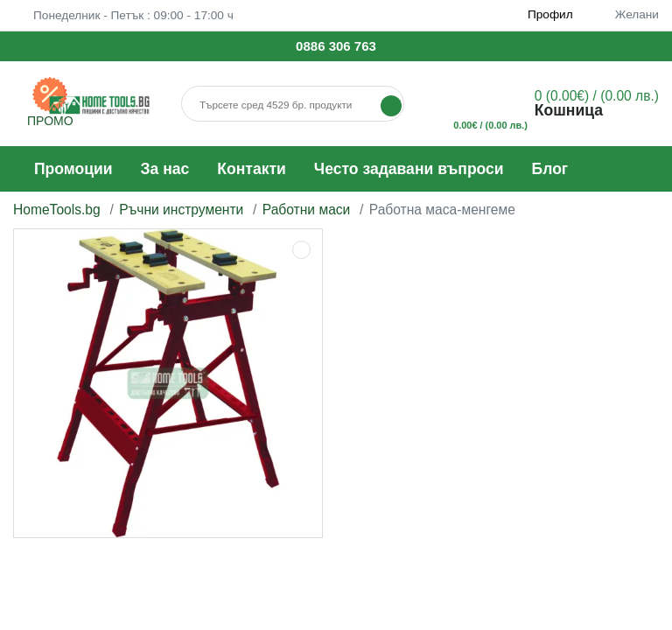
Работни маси (307, 210)
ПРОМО (50, 121)
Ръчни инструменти (181, 210)
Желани (627, 14)
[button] (556, 104)
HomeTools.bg (57, 210)
